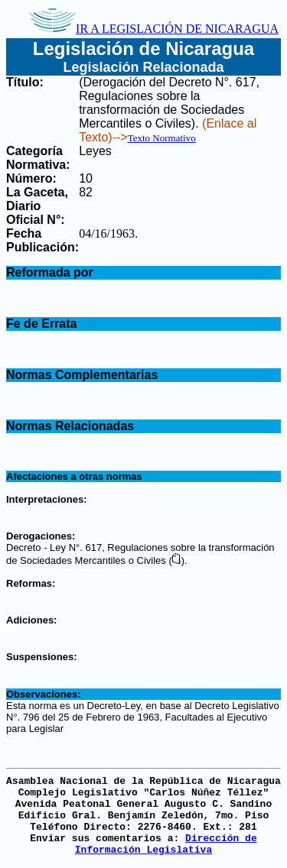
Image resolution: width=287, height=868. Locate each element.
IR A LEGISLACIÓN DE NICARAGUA (154, 29)
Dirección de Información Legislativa (166, 844)
